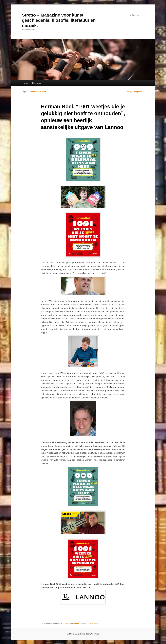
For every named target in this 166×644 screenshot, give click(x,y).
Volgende (139, 92)
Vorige (128, 92)
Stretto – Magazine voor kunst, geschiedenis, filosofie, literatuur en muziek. (59, 20)
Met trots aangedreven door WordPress (83, 634)
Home (25, 83)
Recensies (37, 83)
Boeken (66, 623)
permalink (95, 623)
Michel (76, 623)
